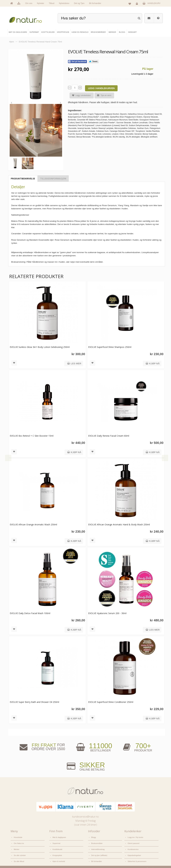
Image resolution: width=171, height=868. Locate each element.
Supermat (56, 842)
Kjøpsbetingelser (134, 852)
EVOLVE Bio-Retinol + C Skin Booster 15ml (32, 435)
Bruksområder (97, 842)
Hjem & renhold (58, 858)
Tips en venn (103, 95)
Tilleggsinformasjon (53, 178)
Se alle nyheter (20, 852)
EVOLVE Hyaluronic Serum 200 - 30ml (106, 613)
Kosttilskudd (57, 847)
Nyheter (41, 3)
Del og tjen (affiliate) (99, 852)
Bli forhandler (95, 3)
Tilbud (52, 3)
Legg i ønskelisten (80, 95)
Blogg (93, 836)
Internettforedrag (98, 847)
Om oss (29, 3)
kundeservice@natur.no (85, 816)
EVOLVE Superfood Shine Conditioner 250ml (110, 701)
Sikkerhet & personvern (136, 858)
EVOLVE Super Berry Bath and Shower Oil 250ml (34, 701)
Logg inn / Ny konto (135, 836)
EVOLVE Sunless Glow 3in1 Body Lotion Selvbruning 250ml (40, 346)
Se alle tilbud (19, 858)
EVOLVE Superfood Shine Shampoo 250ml (109, 346)
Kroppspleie (57, 852)
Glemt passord (133, 842)
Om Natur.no (19, 842)
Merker (16, 847)
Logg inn (137, 4)
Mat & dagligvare (59, 836)
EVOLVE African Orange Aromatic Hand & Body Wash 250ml (118, 524)
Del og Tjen (79, 3)
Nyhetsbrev (64, 3)
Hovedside (18, 836)
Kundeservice (133, 847)
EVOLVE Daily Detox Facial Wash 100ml (30, 613)
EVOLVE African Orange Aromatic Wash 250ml (33, 524)
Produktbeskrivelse (23, 178)
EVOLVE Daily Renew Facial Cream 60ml (108, 435)
